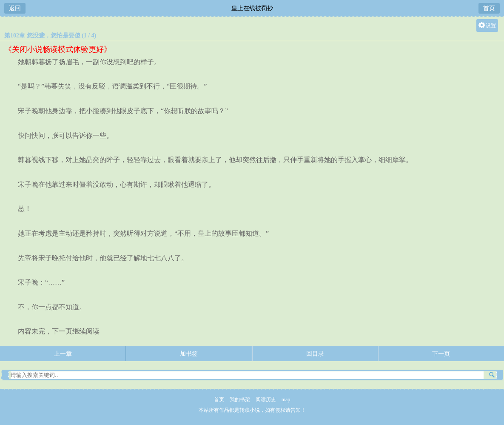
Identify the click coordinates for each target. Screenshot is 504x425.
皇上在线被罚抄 (252, 8)
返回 (15, 8)
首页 (489, 8)
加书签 (189, 354)
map (286, 399)
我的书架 (240, 399)
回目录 (315, 354)
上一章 (63, 354)
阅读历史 (266, 399)
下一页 (441, 354)
